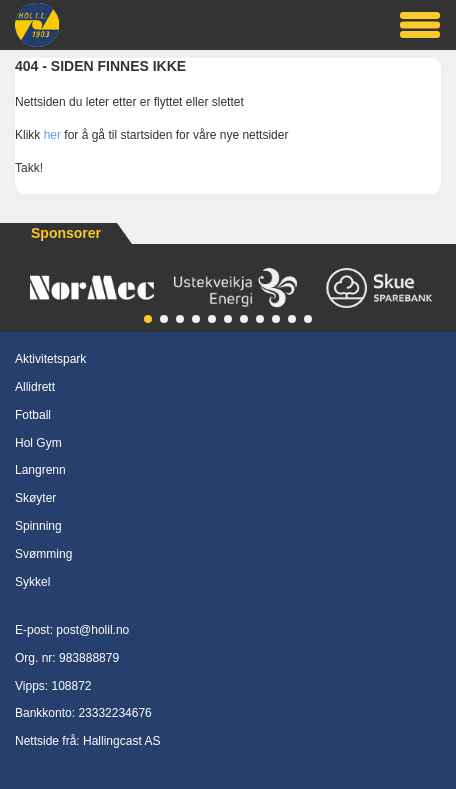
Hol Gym (38, 443)
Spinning (38, 526)
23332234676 (114, 713)
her (52, 135)
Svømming (43, 554)
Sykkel (32, 582)
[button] (148, 319)
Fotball (33, 415)
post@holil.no (92, 630)
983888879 (89, 658)
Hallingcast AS (121, 741)
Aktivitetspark (50, 359)
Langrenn (40, 470)
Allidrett (35, 387)
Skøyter (35, 498)
